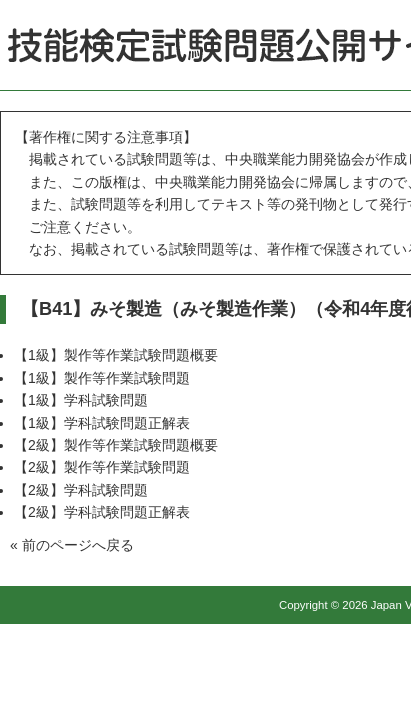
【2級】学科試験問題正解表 (102, 512)
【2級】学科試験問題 (81, 490)
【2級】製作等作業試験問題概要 (116, 445)
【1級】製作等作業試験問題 (102, 378)
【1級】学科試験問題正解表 (102, 423)
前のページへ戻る (78, 545)
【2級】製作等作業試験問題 (102, 467)
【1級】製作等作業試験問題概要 (116, 355)
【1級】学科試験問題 (81, 400)
